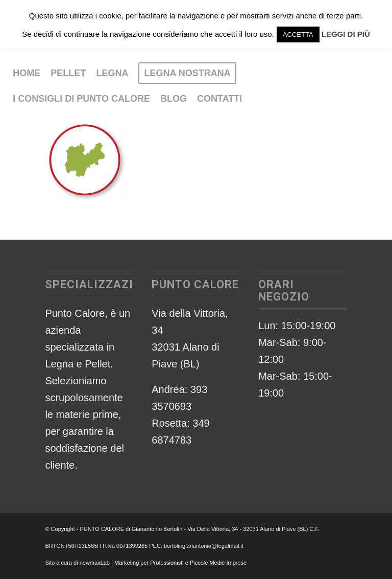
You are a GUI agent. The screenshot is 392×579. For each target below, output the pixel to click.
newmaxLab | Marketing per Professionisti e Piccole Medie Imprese (163, 563)
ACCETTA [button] (298, 34)
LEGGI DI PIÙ (346, 34)
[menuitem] (27, 73)
